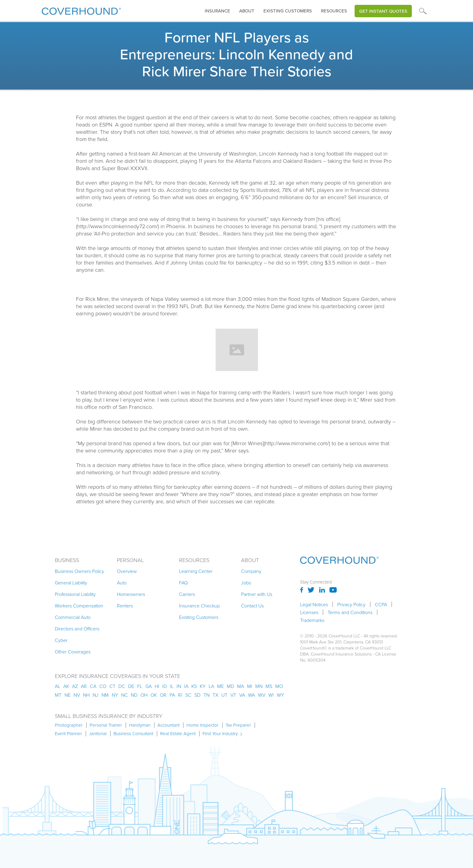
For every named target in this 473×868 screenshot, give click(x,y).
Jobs (246, 583)
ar (84, 686)
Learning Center (196, 571)
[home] (81, 10)
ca (93, 686)
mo (279, 686)
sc (188, 695)
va (242, 695)
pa (172, 695)
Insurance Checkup (199, 606)
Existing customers (288, 11)
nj (96, 695)
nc (124, 695)
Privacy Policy (351, 604)
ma (241, 686)
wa (251, 695)
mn (259, 686)
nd (134, 695)
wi (271, 695)
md (230, 686)
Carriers (187, 594)
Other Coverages (73, 652)
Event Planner (68, 734)
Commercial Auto (73, 617)
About (247, 11)
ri (180, 695)
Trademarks (312, 620)
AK (66, 686)
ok (154, 695)
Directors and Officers (77, 629)
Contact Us (252, 606)
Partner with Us (257, 594)
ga (149, 686)
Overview (127, 571)
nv (77, 695)
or (163, 695)
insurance (217, 11)
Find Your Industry (220, 734)
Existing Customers (199, 617)
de (131, 686)
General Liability (71, 583)
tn (207, 695)
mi (250, 686)
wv (262, 695)
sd (197, 695)
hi (157, 686)
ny (115, 695)
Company (251, 571)
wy (280, 695)
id (165, 686)
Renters (125, 606)
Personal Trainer (106, 725)
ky (203, 686)
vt (233, 695)
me (220, 686)
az (75, 686)
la (211, 686)
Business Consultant (133, 734)
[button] (217, 11)
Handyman (140, 725)
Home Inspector (203, 725)
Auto (122, 583)
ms (269, 686)
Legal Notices (314, 604)
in (179, 686)
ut (224, 695)
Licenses (309, 612)
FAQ (183, 583)
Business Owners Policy (79, 571)
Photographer (69, 725)
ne (68, 695)
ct (112, 686)
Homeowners (131, 594)
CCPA (381, 604)
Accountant (169, 725)
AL (58, 686)
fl (140, 686)
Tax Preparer (238, 725)
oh (144, 695)
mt (58, 695)
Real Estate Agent (178, 734)
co (103, 686)
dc (122, 686)
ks (194, 686)
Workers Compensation (79, 606)
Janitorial (98, 734)
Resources (334, 11)
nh (86, 695)
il (172, 686)
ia (186, 686)
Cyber (61, 640)
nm (105, 695)
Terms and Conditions (350, 612)
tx (215, 695)
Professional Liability (75, 594)
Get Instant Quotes (383, 11)
